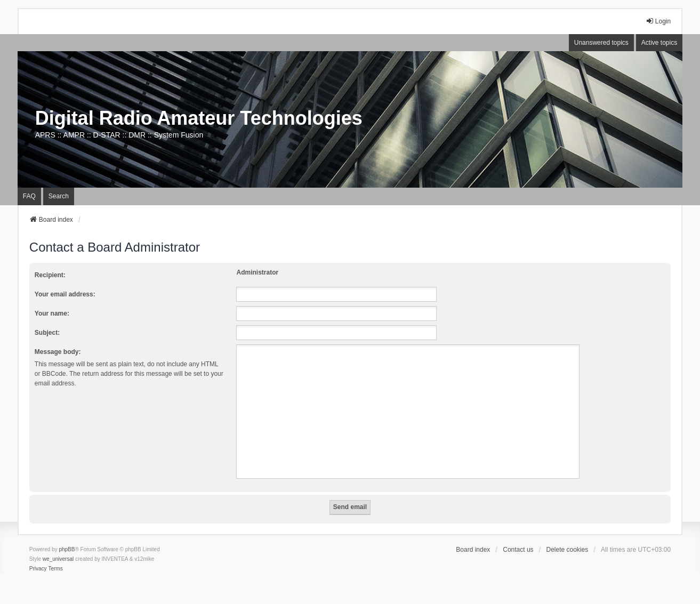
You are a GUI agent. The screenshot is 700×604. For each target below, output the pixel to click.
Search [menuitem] (59, 196)
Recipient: (50, 275)
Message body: (58, 352)
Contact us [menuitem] (518, 550)
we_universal (58, 559)
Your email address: (65, 294)
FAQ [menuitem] (29, 196)
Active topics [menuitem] (659, 43)
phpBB (67, 549)
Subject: (47, 333)
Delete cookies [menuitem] (568, 550)
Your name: (52, 313)
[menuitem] (38, 569)
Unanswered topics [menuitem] (601, 43)
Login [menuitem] (658, 21)
